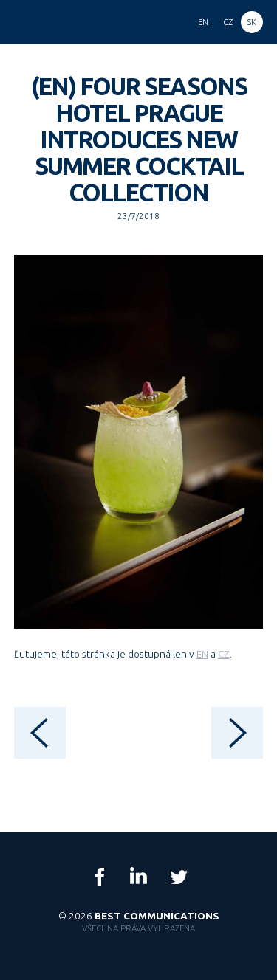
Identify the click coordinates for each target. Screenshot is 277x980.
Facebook (100, 877)
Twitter (178, 877)
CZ (224, 654)
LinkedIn (139, 877)
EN (202, 654)
